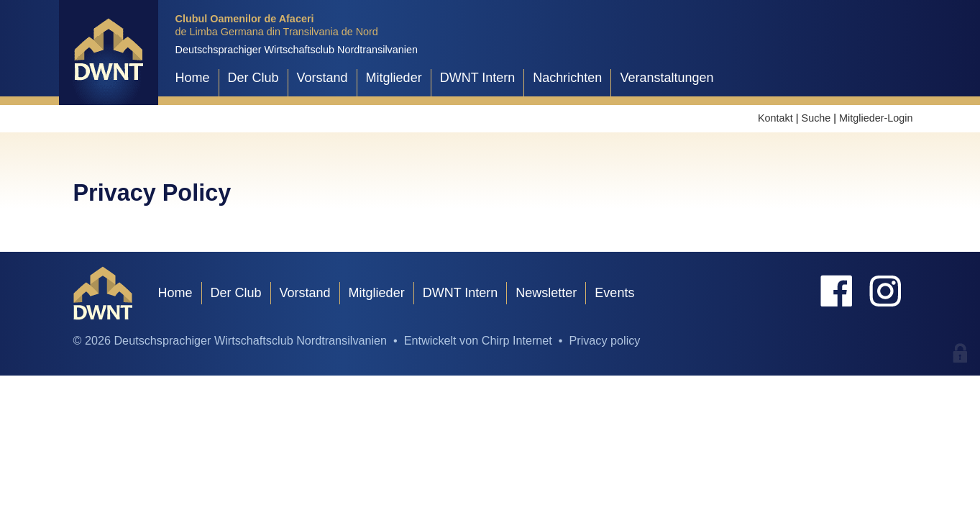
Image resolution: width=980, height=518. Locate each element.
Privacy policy (604, 340)
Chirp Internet (517, 340)
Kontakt (775, 118)
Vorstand (322, 78)
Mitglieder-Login (876, 118)
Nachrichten (567, 78)
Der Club (253, 78)
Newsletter (546, 293)
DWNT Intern (478, 78)
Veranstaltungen (667, 78)
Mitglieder (394, 78)
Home (193, 78)
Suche (816, 118)
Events (614, 293)
